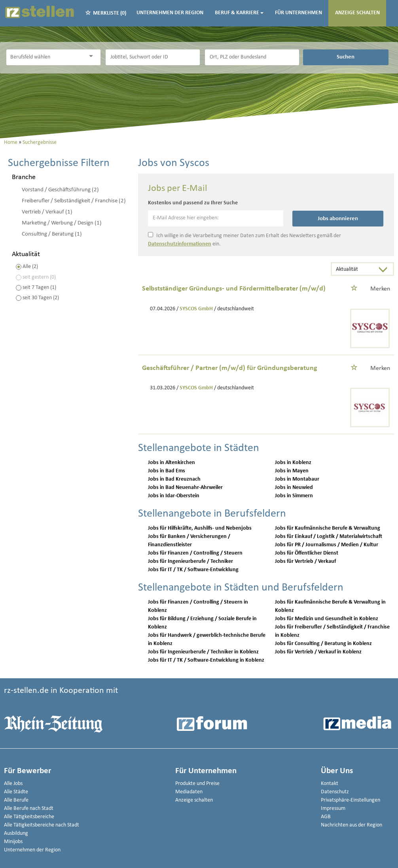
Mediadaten (189, 792)
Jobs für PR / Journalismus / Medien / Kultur (327, 545)
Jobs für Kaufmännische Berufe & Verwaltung (328, 528)
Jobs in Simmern (294, 496)
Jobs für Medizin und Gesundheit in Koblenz (327, 619)
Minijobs (13, 842)
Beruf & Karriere (239, 13)
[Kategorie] (45, 57)
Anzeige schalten (357, 13)
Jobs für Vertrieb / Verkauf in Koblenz (318, 652)
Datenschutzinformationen (180, 244)
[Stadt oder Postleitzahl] (252, 57)
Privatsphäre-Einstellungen (351, 800)
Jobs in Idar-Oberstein (174, 496)
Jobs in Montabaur (297, 479)
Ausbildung (16, 833)
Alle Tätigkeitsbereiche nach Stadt (42, 825)
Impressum (333, 809)
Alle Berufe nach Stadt (29, 809)
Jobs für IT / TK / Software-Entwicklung (193, 570)
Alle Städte (16, 792)
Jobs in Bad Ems (167, 471)
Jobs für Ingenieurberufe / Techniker (190, 561)
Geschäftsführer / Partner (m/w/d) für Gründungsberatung (230, 368)
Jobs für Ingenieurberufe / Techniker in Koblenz (203, 652)
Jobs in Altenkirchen (172, 463)
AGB (326, 817)
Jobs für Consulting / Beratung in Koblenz (323, 644)
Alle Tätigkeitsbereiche (29, 817)
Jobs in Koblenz (293, 463)
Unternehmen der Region (170, 13)
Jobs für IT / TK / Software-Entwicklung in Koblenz (206, 660)
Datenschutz (335, 792)
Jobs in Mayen (292, 471)
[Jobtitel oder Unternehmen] (153, 57)
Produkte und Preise (197, 784)
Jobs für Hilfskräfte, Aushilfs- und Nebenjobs (200, 528)
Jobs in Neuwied (294, 488)
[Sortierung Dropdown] (385, 270)
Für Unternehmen (298, 13)
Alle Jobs (13, 784)
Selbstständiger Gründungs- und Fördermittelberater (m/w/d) (234, 289)
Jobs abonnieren (338, 219)
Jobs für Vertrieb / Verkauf (305, 561)
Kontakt (330, 784)
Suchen (346, 57)
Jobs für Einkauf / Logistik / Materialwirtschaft (329, 537)
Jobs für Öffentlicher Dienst (307, 553)
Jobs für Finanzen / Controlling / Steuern (195, 553)
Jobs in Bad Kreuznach (174, 479)
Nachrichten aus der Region (352, 825)
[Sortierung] (354, 270)
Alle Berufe (16, 800)
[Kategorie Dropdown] (93, 56)
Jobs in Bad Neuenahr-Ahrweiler (185, 488)
